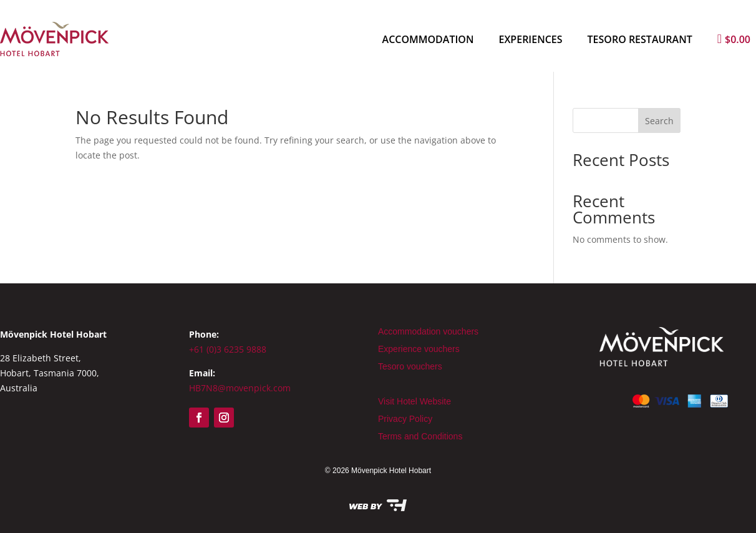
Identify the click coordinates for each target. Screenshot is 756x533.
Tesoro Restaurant (640, 39)
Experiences (530, 39)
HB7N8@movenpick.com (240, 388)
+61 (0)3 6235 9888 (228, 349)
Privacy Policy (405, 419)
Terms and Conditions (420, 436)
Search (659, 121)
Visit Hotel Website (414, 401)
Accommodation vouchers (428, 331)
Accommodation (428, 39)
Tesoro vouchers (410, 366)
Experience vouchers (419, 349)
